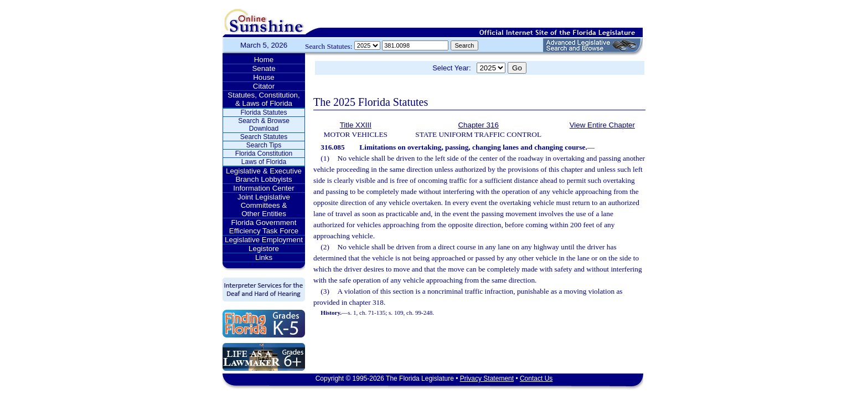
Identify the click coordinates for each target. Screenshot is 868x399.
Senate (263, 68)
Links (264, 257)
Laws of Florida (264, 162)
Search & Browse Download (264, 125)
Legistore (264, 249)
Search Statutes (264, 137)
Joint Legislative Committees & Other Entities (264, 205)
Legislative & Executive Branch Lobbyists (264, 175)
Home (264, 60)
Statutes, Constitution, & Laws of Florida (263, 99)
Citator (264, 86)
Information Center (263, 188)
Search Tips (264, 145)
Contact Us (536, 378)
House (264, 77)
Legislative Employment (264, 240)
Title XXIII (356, 125)
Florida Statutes (263, 112)
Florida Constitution (264, 154)
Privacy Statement (487, 378)
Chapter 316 (478, 125)
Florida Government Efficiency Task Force (264, 227)
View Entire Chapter (602, 125)
